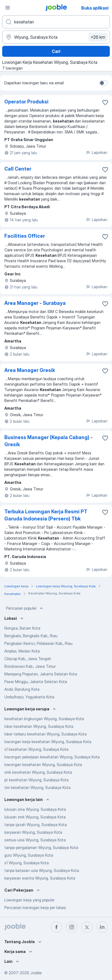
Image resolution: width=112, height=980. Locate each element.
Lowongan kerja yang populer (29, 900)
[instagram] (72, 927)
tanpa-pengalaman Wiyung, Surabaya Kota (41, 848)
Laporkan (97, 152)
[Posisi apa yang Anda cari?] (56, 22)
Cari (56, 51)
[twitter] (87, 927)
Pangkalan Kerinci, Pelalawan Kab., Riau (38, 643)
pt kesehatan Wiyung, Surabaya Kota (37, 780)
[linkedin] (102, 927)
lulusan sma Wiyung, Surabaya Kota (35, 809)
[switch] (103, 83)
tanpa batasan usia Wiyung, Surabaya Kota (42, 870)
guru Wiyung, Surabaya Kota (29, 855)
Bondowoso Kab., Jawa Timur (30, 666)
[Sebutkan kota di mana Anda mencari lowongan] (56, 37)
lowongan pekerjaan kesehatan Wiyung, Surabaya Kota (52, 757)
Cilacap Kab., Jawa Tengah (28, 659)
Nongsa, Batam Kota (22, 628)
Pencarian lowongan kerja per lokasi (35, 908)
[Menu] (8, 8)
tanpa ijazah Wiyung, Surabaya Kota (36, 825)
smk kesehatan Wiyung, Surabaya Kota (38, 772)
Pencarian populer (25, 608)
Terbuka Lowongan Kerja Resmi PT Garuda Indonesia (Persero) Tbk (46, 515)
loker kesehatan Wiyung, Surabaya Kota (39, 726)
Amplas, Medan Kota (22, 651)
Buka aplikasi (95, 8)
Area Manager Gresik (30, 370)
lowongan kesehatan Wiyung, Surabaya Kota (43, 765)
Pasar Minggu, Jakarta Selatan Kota (36, 682)
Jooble (36, 973)
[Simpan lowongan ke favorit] (105, 102)
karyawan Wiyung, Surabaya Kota (33, 832)
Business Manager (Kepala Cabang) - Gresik (49, 441)
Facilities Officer (25, 236)
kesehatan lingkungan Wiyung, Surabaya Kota (44, 719)
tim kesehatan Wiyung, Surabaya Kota (37, 787)
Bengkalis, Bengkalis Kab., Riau (31, 636)
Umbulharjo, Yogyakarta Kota (29, 697)
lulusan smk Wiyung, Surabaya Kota (35, 817)
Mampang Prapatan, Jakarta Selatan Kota (41, 674)
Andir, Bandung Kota (22, 689)
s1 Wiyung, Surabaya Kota (27, 863)
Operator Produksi (26, 102)
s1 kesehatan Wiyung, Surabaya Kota (36, 749)
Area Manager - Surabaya (35, 303)
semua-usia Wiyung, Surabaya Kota (35, 840)
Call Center (18, 169)
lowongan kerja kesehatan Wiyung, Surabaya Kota (48, 742)
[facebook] (56, 927)
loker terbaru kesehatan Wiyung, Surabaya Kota (46, 734)
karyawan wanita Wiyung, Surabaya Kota (40, 878)
